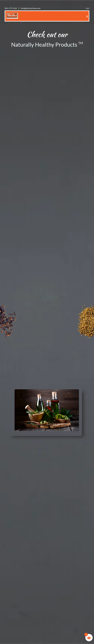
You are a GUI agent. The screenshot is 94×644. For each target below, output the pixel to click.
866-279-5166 (11, 8)
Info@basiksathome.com (31, 8)
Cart (88, 8)
